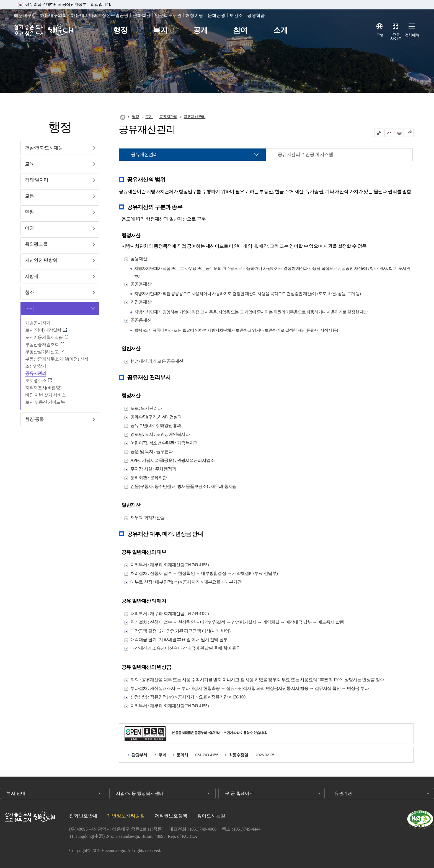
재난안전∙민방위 (41, 260)
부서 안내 (16, 793)
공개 (200, 30)
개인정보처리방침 (126, 816)
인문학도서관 (168, 15)
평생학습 (256, 15)
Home (123, 117)
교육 (29, 164)
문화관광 (216, 15)
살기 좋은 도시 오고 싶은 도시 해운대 (44, 30)
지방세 (32, 276)
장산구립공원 (115, 15)
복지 (160, 30)
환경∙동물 (34, 419)
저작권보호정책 (171, 816)
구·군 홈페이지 (239, 793)
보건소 (236, 15)
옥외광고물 (36, 244)
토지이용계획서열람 (44, 337)
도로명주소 (36, 381)
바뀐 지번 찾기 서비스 (45, 395)
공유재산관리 (194, 117)
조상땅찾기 (36, 366)
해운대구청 (25, 15)
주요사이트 (396, 37)
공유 (379, 133)
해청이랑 (194, 15)
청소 (29, 292)
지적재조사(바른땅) (43, 388)
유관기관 (343, 793)
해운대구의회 (53, 15)
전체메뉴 (412, 35)
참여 (240, 30)
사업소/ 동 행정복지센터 (140, 793)
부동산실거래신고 (42, 352)
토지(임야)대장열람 (43, 330)
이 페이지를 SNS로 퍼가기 (409, 133)
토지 (29, 308)
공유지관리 (36, 373)
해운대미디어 (84, 15)
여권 (29, 228)
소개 (280, 30)
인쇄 (399, 133)
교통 (29, 196)
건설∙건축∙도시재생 (44, 148)
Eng (380, 35)
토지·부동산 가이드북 (45, 402)
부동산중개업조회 (42, 345)
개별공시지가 (38, 323)
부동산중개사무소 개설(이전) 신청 (57, 359)
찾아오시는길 (211, 816)
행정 (120, 30)
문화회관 (142, 15)
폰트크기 (389, 133)
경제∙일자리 (37, 180)
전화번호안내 (83, 816)
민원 (29, 212)
